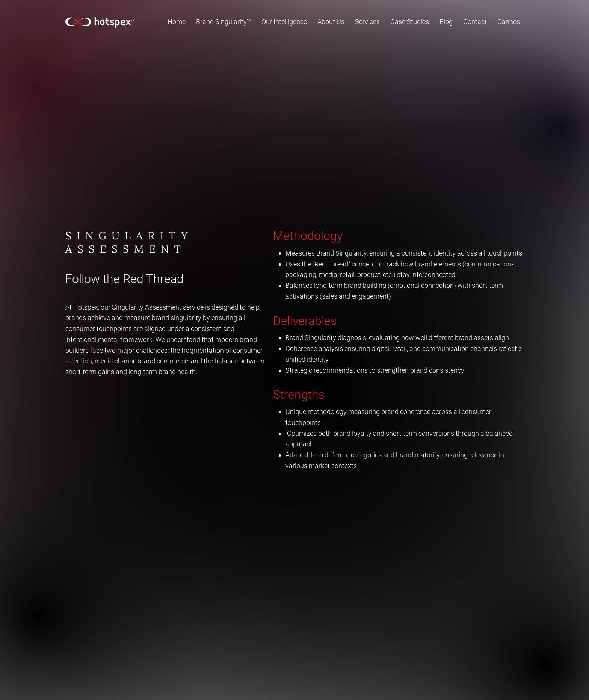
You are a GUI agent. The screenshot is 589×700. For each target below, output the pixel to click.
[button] (284, 22)
